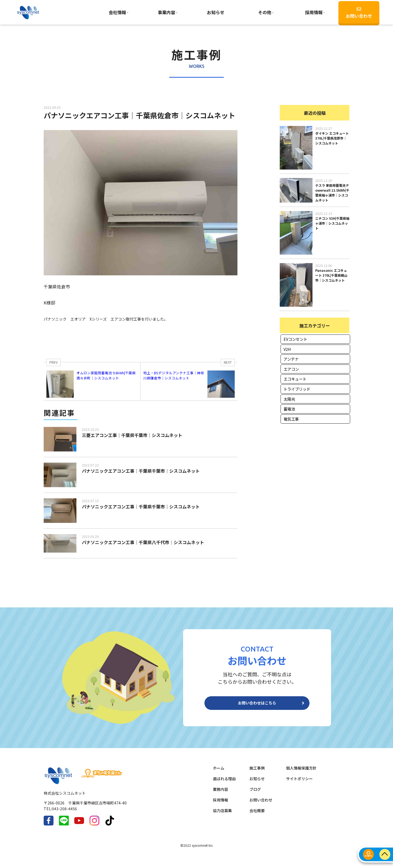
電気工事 (291, 419)
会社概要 (257, 815)
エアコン (291, 369)
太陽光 (289, 399)
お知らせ (216, 12)
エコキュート (295, 379)
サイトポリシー (299, 783)
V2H (287, 349)
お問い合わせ (359, 13)
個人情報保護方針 (301, 772)
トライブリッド (297, 389)
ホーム (219, 772)
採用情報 (221, 804)
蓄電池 (289, 409)
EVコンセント (295, 339)
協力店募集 (222, 815)
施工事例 (257, 772)
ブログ (255, 794)
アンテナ (291, 359)
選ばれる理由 (224, 783)
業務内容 (221, 794)
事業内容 (166, 12)
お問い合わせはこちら (257, 705)
